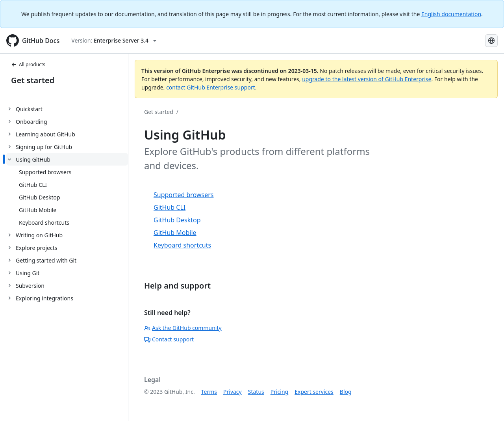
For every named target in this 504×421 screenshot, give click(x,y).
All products (28, 64)
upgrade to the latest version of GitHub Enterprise (367, 79)
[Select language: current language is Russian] (491, 41)
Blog (346, 392)
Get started (33, 80)
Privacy (233, 392)
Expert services (314, 392)
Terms (209, 392)
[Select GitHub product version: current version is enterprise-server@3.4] (114, 41)
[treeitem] (67, 109)
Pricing (279, 392)
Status (256, 392)
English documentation (451, 14)
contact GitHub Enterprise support (211, 87)
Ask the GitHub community (183, 328)
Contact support (169, 339)
